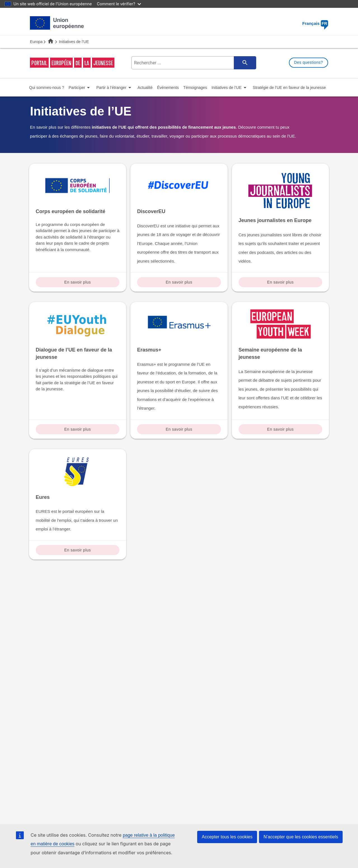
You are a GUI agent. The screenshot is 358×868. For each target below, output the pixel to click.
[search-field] (193, 63)
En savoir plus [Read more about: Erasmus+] (179, 429)
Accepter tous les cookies (227, 837)
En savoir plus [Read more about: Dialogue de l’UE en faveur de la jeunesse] (78, 429)
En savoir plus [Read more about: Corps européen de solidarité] (78, 282)
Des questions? (308, 62)
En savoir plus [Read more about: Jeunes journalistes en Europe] (280, 282)
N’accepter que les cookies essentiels (301, 837)
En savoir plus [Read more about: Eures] (78, 550)
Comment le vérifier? (119, 4)
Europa (36, 42)
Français (315, 23)
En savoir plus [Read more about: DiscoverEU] (179, 282)
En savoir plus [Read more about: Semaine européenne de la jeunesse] (280, 429)
